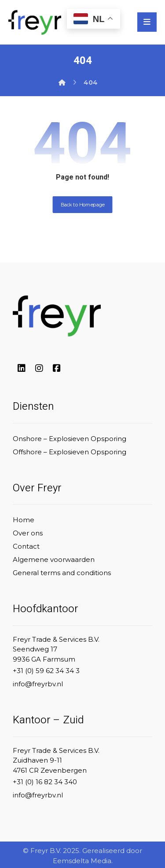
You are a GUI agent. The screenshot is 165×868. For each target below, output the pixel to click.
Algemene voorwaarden (54, 559)
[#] (22, 368)
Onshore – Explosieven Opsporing (70, 439)
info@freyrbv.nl (38, 684)
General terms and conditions (62, 573)
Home (24, 520)
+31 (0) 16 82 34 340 (45, 782)
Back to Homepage (83, 205)
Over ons (28, 533)
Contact (26, 546)
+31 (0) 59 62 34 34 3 (46, 671)
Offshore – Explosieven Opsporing (70, 452)
